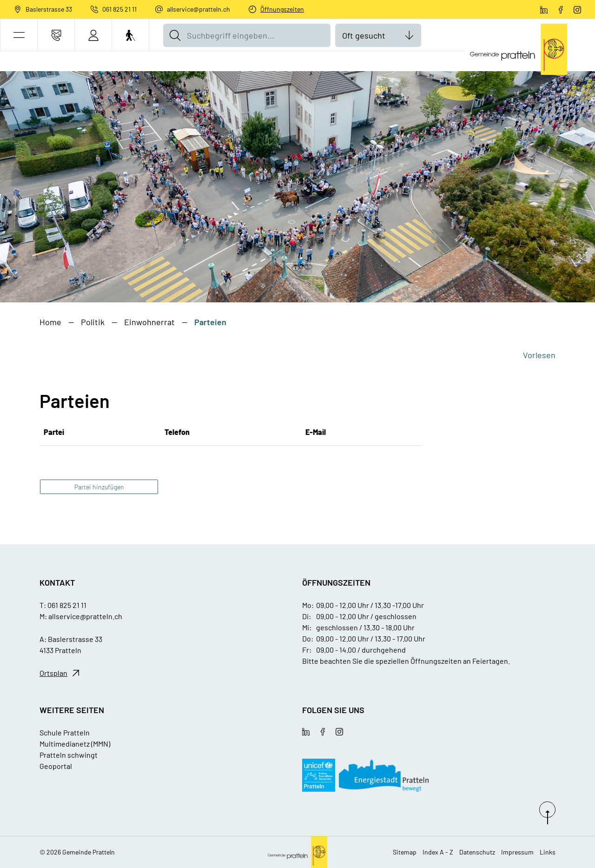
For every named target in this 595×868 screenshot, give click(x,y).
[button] (19, 35)
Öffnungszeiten (282, 9)
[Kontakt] (56, 35)
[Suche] (175, 35)
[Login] (93, 35)
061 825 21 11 (119, 9)
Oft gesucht (364, 35)
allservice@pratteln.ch (198, 9)
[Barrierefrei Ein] (130, 35)
